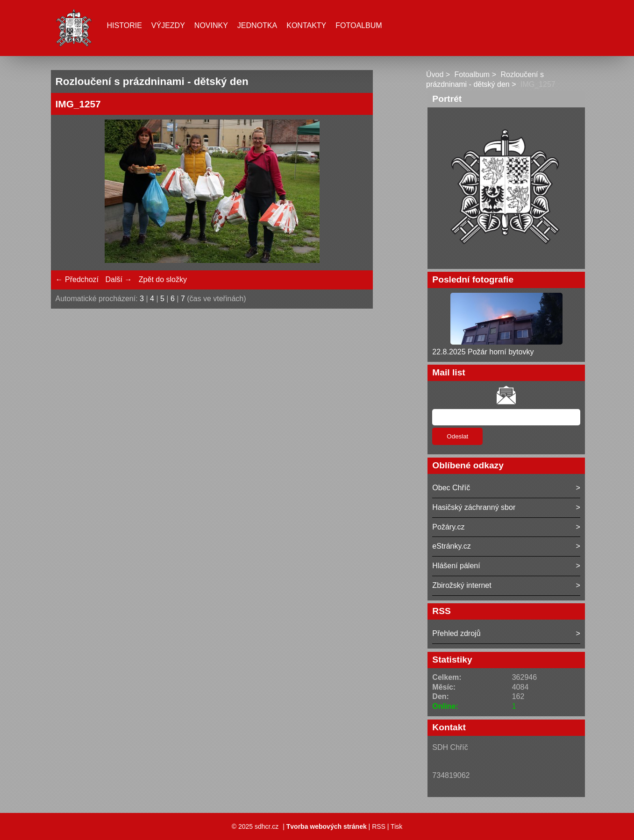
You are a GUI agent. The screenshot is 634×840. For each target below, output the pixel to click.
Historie (125, 25)
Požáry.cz (448, 527)
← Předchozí (77, 279)
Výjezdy (168, 25)
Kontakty (306, 25)
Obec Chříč (451, 488)
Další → (118, 279)
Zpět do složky (163, 279)
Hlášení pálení (456, 566)
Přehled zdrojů (456, 633)
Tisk (396, 826)
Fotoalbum (359, 25)
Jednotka (257, 25)
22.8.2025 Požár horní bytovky (483, 352)
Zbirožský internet (462, 585)
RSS (379, 826)
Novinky (211, 25)
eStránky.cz (451, 546)
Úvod (435, 74)
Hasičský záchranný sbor (474, 507)
